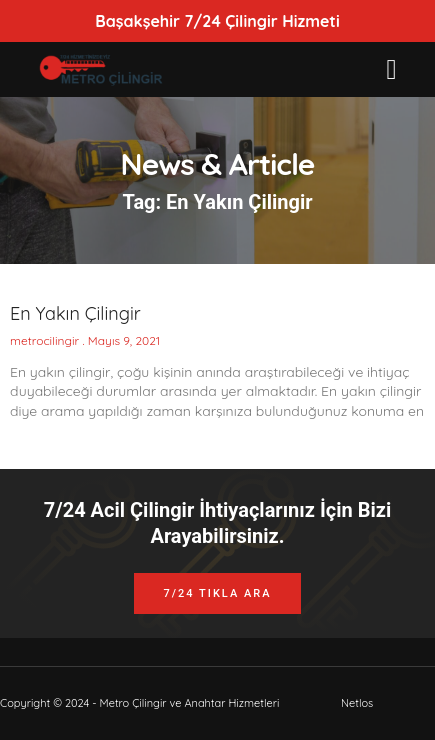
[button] (391, 70)
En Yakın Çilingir (75, 313)
